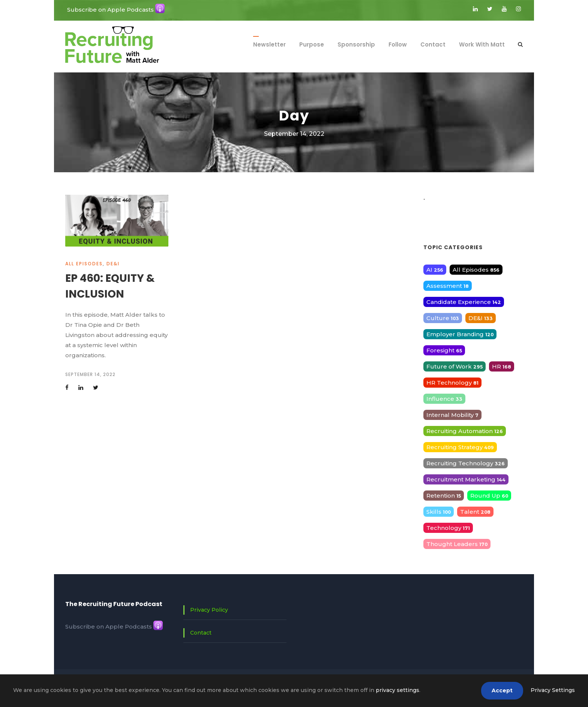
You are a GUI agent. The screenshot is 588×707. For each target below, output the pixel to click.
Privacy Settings (553, 690)
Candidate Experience (464, 302)
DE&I (113, 264)
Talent (475, 512)
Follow (398, 44)
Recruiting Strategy (460, 447)
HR (502, 366)
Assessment (448, 286)
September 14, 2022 (90, 374)
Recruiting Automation (465, 431)
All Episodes (84, 264)
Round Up (489, 496)
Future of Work (454, 366)
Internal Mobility (452, 415)
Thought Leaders (457, 544)
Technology (448, 528)
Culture (443, 318)
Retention (444, 496)
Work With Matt (482, 44)
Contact (433, 44)
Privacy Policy (209, 610)
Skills (439, 512)
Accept (502, 690)
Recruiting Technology (466, 463)
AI (435, 270)
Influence (444, 399)
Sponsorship (356, 44)
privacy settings (397, 690)
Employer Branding (460, 334)
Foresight (444, 350)
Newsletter (269, 44)
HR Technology (452, 383)
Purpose (312, 44)
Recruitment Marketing (466, 479)
